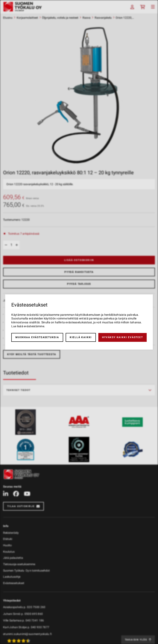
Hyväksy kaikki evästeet (122, 337)
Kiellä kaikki (81, 337)
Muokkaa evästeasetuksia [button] (37, 337)
